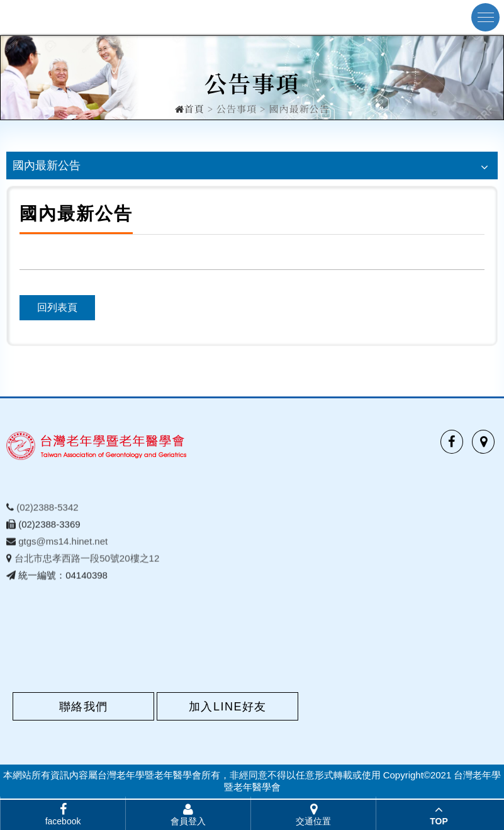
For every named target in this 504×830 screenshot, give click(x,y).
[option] (252, 78)
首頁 (190, 108)
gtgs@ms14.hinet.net (63, 544)
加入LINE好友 (228, 707)
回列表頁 (57, 307)
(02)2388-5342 (47, 510)
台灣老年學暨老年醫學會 (85, 17)
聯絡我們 (84, 707)
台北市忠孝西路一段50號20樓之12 (87, 561)
